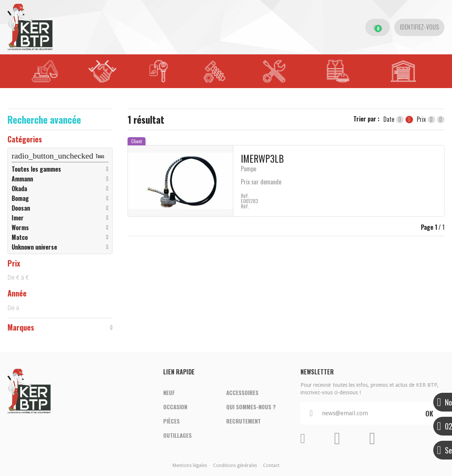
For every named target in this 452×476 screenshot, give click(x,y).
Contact (271, 466)
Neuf (169, 393)
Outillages (177, 436)
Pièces (171, 421)
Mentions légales (190, 466)
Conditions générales (235, 466)
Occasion (175, 407)
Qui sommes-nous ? (251, 407)
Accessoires (242, 393)
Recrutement (243, 421)
